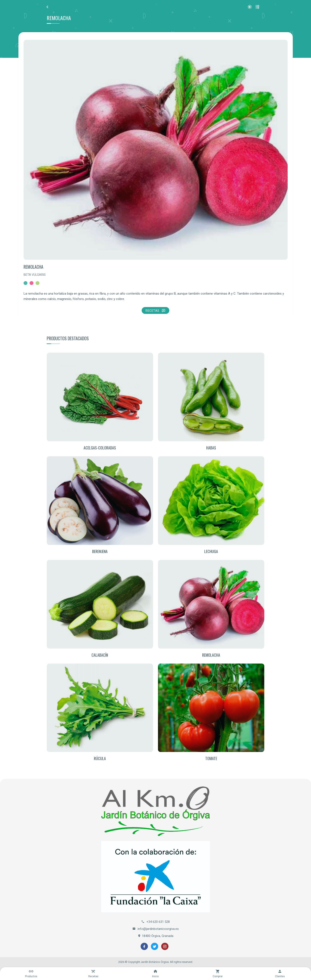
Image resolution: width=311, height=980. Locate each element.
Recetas (155, 311)
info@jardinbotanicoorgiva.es (156, 929)
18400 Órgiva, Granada (155, 936)
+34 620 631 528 (155, 922)
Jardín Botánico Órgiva (155, 962)
